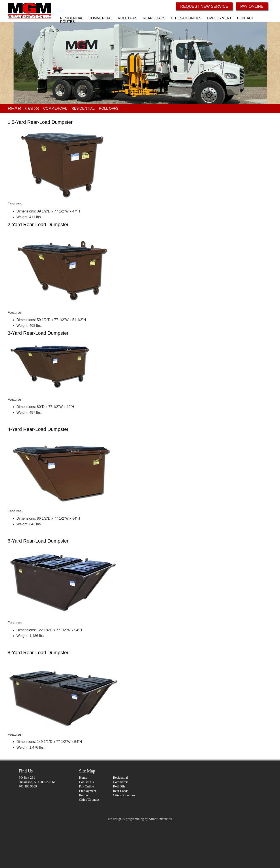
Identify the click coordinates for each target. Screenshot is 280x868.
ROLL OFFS (109, 108)
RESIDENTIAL (83, 108)
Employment (88, 791)
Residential (120, 778)
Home (83, 778)
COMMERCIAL (55, 108)
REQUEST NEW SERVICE (204, 6)
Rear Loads (121, 791)
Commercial (121, 782)
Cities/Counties (89, 800)
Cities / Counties (124, 795)
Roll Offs (119, 786)
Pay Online (86, 786)
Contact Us (86, 782)
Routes (84, 795)
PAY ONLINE (252, 6)
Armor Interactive (161, 819)
